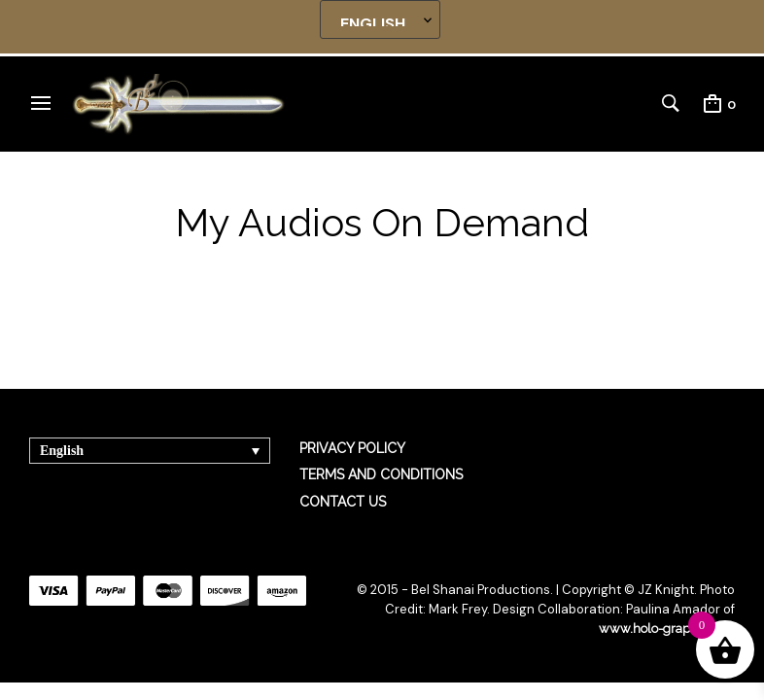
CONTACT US (343, 502)
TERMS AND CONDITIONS (381, 474)
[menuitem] (150, 451)
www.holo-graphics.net (667, 629)
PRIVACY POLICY (352, 448)
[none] (150, 451)
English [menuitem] (62, 451)
